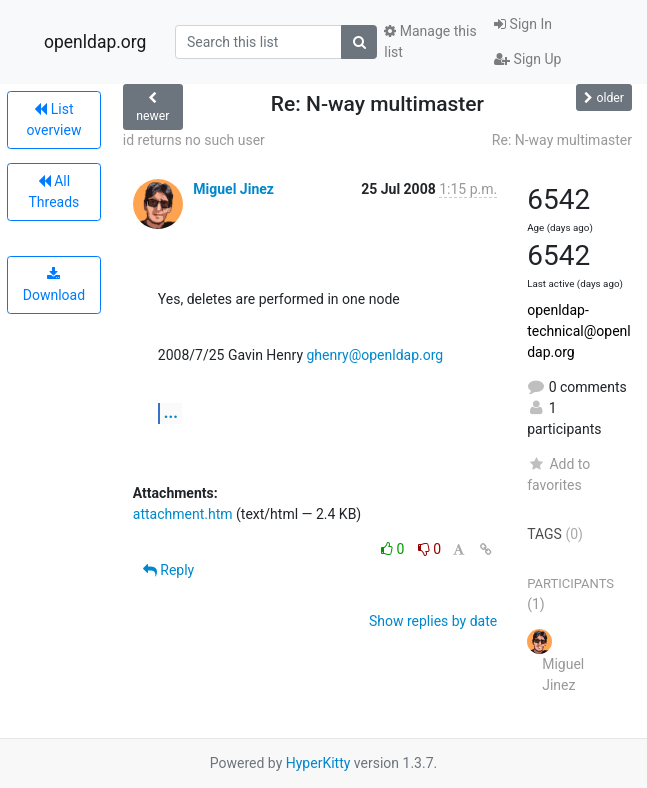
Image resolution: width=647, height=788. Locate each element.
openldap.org (95, 42)
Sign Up (527, 59)
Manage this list (430, 41)
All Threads (53, 191)
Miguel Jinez (233, 189)
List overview (53, 119)
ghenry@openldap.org (374, 355)
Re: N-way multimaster (562, 140)
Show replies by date (433, 621)
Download (54, 285)
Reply (168, 570)
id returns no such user (194, 140)
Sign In (523, 24)
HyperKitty (318, 763)
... (171, 412)
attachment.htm (183, 514)
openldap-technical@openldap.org (579, 331)
